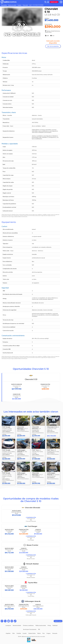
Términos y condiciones (28, 625)
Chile (13, 633)
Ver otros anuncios (53, 46)
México (39, 633)
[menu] (61, 2)
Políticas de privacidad (41, 625)
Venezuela (55, 633)
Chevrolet (25, 5)
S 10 (30, 5)
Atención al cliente (17, 625)
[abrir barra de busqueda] (45, 2)
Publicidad (55, 625)
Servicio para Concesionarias (30, 629)
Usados (19, 5)
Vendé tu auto (54, 2)
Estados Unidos (32, 633)
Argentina (8, 633)
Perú (44, 633)
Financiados (4, 5)
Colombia (19, 633)
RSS (39, 629)
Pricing (49, 625)
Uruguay (49, 633)
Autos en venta (12, 5)
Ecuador (25, 633)
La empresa (8, 625)
